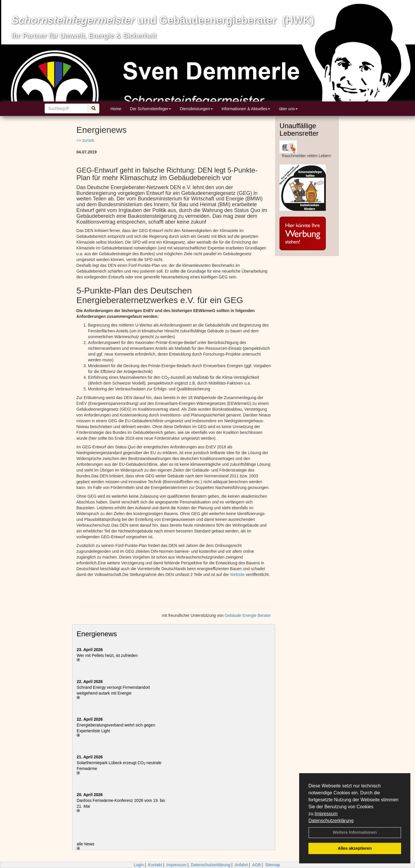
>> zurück (85, 140)
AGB (257, 865)
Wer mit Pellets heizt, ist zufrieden (107, 655)
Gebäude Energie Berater (248, 615)
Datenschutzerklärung (331, 821)
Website (237, 575)
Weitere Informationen (355, 832)
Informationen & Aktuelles (246, 109)
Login (139, 865)
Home (116, 109)
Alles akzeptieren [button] (355, 848)
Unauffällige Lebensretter (299, 129)
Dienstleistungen (196, 109)
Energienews (97, 634)
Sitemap (273, 865)
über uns (288, 109)
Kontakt (155, 865)
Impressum (326, 814)
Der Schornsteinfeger (151, 109)
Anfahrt (241, 865)
